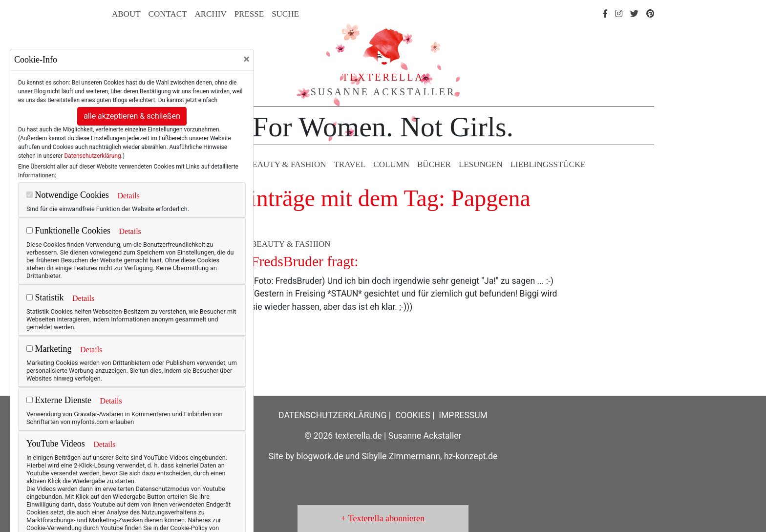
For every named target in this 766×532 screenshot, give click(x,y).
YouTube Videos (56, 444)
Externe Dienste (59, 400)
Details (128, 196)
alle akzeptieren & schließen (132, 116)
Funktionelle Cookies (68, 231)
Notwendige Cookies (68, 195)
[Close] (246, 59)
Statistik (45, 298)
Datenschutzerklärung (92, 156)
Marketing (49, 349)
